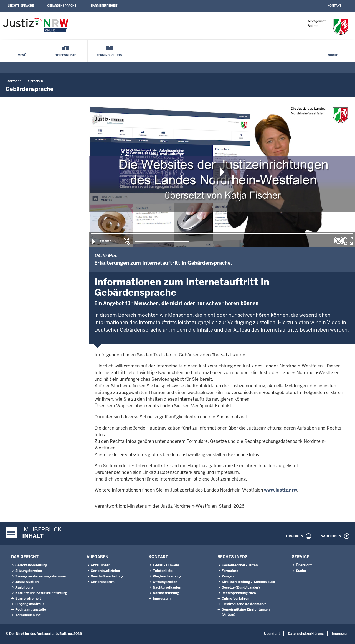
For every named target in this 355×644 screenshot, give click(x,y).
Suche (333, 55)
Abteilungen (101, 565)
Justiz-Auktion (27, 582)
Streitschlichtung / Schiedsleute (248, 582)
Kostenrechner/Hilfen (240, 565)
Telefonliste (66, 55)
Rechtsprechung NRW (239, 593)
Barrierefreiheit (104, 6)
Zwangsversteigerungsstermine (40, 576)
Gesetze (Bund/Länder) (241, 587)
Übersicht (304, 565)
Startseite (14, 81)
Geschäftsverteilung (107, 576)
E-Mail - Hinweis (166, 565)
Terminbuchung (109, 55)
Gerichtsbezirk (103, 582)
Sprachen (35, 81)
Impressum (162, 599)
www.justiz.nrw (281, 490)
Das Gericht (25, 557)
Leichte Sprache (21, 6)
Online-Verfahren (235, 599)
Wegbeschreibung (167, 576)
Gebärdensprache (62, 6)
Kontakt (334, 6)
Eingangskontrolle (30, 604)
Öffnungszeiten (165, 582)
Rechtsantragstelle (31, 610)
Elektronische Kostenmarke (244, 604)
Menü (22, 55)
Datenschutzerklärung (306, 634)
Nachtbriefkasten (167, 587)
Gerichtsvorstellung (31, 565)
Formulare (230, 571)
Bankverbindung (166, 593)
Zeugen (228, 576)
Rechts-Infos (233, 557)
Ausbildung (24, 587)
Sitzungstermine (29, 571)
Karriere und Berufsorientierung (41, 593)
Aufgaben (97, 557)
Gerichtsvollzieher (106, 571)
